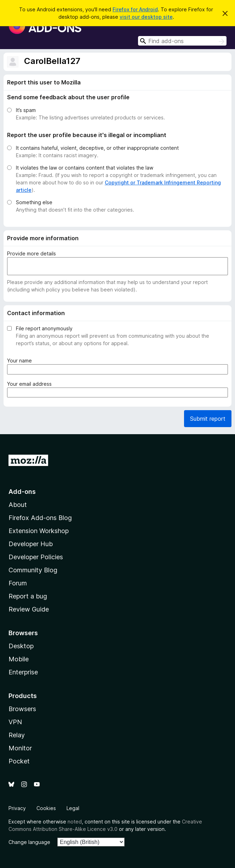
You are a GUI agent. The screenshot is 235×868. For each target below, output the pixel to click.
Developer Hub (31, 544)
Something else (34, 202)
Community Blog (33, 570)
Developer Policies (36, 557)
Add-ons (22, 492)
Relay (17, 735)
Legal (73, 808)
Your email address (31, 384)
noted (75, 822)
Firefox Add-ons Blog (40, 518)
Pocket (19, 761)
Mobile (19, 659)
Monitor (20, 748)
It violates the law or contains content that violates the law (85, 168)
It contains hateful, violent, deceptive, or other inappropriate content (97, 148)
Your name (21, 361)
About (18, 505)
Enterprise (23, 672)
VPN (15, 722)
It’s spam (26, 110)
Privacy (17, 808)
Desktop (21, 646)
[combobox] (182, 41)
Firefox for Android (135, 9)
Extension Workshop (39, 531)
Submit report (208, 419)
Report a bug (28, 596)
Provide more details (31, 253)
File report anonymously (44, 328)
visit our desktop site (146, 17)
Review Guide (29, 609)
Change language (29, 842)
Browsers (22, 709)
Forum (18, 583)
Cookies (46, 808)
